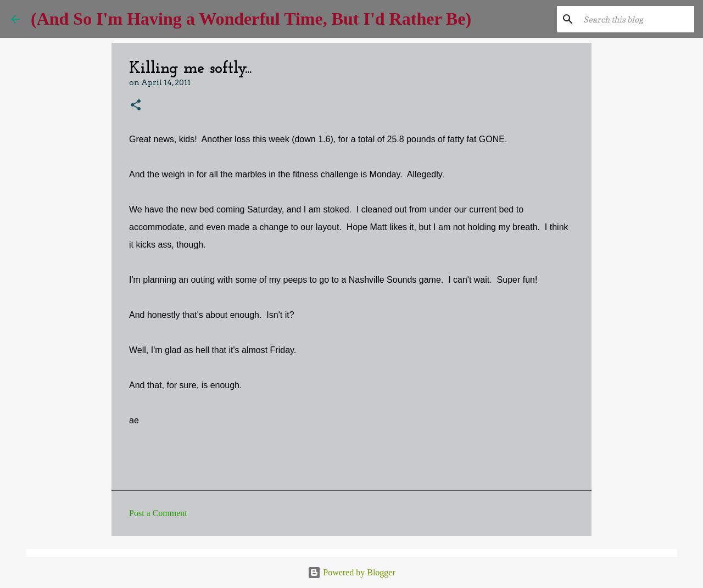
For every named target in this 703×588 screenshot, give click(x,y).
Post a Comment (158, 513)
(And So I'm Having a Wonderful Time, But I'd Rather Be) (251, 19)
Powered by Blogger (351, 572)
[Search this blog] (637, 19)
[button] (136, 106)
